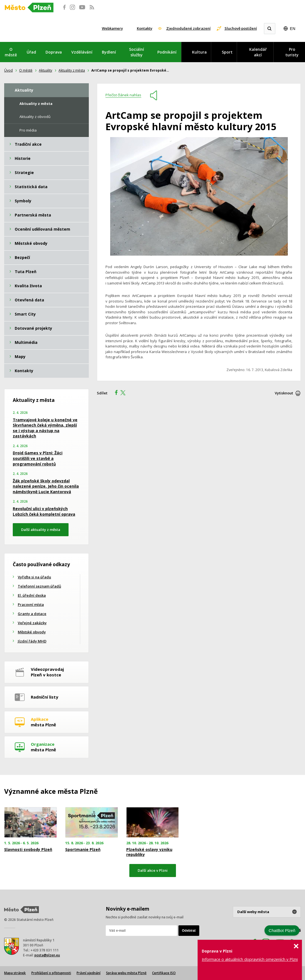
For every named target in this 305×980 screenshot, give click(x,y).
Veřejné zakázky (32, 623)
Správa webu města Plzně (126, 973)
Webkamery (112, 28)
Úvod (8, 70)
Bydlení (109, 52)
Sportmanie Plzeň (83, 850)
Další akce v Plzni (153, 870)
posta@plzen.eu (47, 955)
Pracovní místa (31, 604)
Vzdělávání (82, 52)
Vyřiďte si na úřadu (34, 577)
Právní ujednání (89, 973)
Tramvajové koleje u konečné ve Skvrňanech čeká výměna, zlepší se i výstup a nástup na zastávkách (45, 428)
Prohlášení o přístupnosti (51, 973)
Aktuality (46, 70)
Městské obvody (32, 632)
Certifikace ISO (164, 973)
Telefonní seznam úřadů (39, 586)
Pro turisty (292, 52)
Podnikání (167, 52)
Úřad (31, 52)
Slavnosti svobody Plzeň (28, 850)
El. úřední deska (32, 595)
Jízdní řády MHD (32, 641)
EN (293, 29)
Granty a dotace (32, 614)
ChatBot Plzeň (282, 930)
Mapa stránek (15, 973)
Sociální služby (137, 52)
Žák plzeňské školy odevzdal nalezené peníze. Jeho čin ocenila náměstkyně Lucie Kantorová (46, 486)
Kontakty (145, 28)
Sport (227, 52)
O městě (11, 52)
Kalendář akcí (258, 52)
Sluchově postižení (241, 28)
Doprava (54, 52)
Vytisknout (284, 393)
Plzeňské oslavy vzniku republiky (149, 852)
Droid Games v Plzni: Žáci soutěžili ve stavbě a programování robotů (38, 458)
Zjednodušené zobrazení (188, 28)
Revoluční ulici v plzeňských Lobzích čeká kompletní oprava (44, 511)
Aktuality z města (72, 70)
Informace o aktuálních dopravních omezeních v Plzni (250, 959)
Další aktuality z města (41, 530)
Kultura (199, 52)
